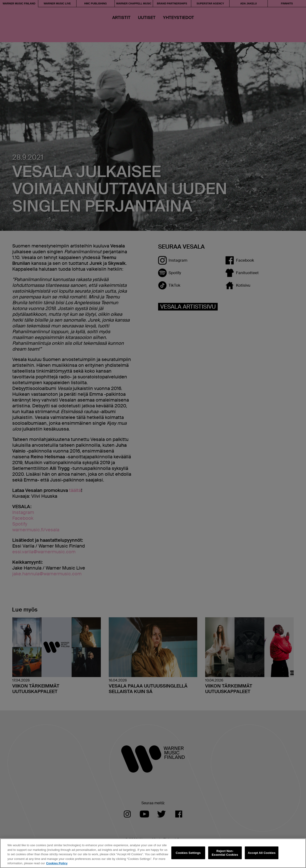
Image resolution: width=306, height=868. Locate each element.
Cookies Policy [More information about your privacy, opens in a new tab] (57, 863)
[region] (153, 853)
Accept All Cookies (262, 853)
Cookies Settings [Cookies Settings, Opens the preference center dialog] (188, 853)
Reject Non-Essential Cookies (225, 853)
